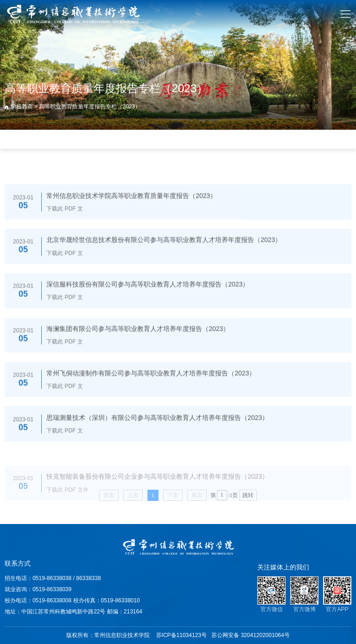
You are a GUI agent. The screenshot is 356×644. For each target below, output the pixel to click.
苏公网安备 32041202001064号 (251, 635)
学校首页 (22, 107)
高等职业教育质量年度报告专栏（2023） (90, 107)
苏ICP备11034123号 (181, 635)
